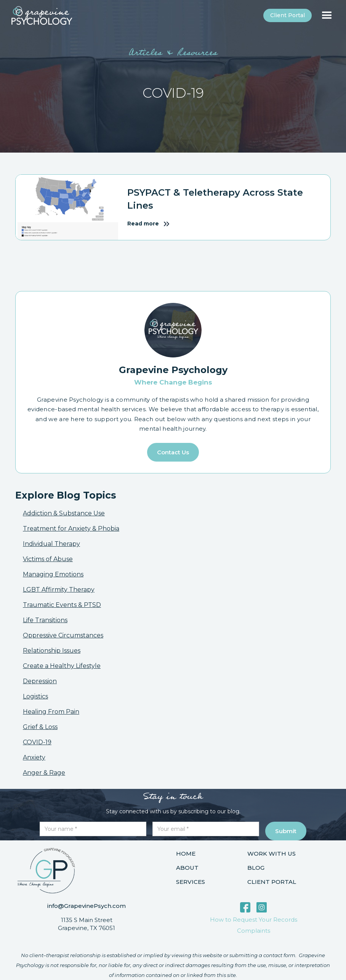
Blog (256, 868)
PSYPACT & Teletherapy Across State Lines (215, 199)
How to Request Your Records (254, 920)
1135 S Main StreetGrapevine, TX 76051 (86, 924)
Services (191, 882)
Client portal (288, 15)
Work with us (272, 854)
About (187, 868)
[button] (327, 16)
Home (186, 854)
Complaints (254, 931)
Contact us (173, 452)
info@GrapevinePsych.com (86, 906)
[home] (42, 15)
